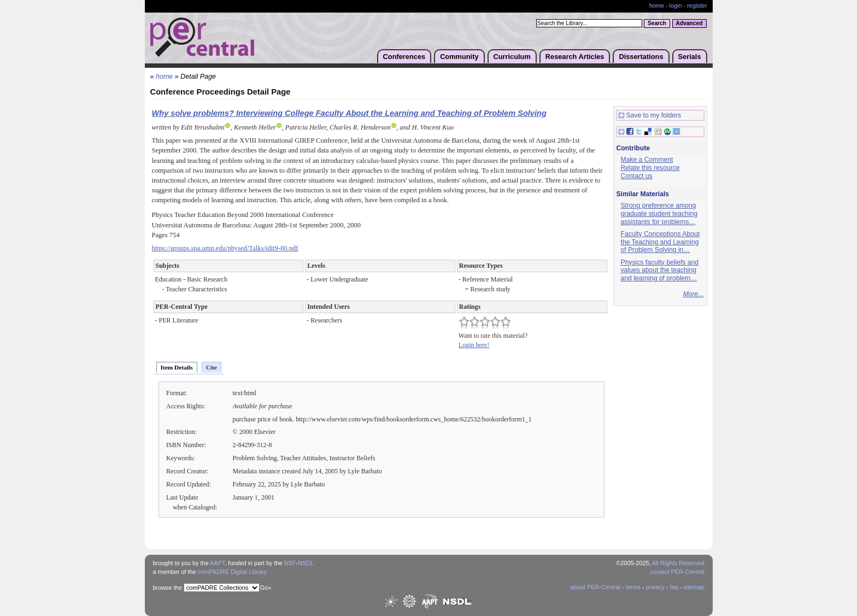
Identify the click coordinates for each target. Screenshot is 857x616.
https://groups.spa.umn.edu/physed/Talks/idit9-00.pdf (225, 248)
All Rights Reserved (678, 563)
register (697, 5)
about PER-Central (595, 587)
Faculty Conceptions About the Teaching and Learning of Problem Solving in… (661, 242)
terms (633, 587)
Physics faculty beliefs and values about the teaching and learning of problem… (660, 270)
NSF (290, 563)
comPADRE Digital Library (233, 572)
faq (674, 587)
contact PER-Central (677, 572)
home (657, 5)
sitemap (694, 587)
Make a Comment (647, 160)
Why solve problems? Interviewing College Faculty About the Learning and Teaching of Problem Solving (349, 113)
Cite (212, 367)
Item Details (177, 367)
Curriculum (512, 57)
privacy (655, 587)
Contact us (637, 176)
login (676, 5)
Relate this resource (650, 168)
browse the (168, 588)
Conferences (404, 57)
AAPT (217, 563)
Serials (690, 57)
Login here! (474, 345)
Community (459, 57)
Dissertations (641, 57)
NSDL (306, 563)
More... (694, 294)
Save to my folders (650, 116)
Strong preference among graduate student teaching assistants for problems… (659, 213)
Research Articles (575, 57)
